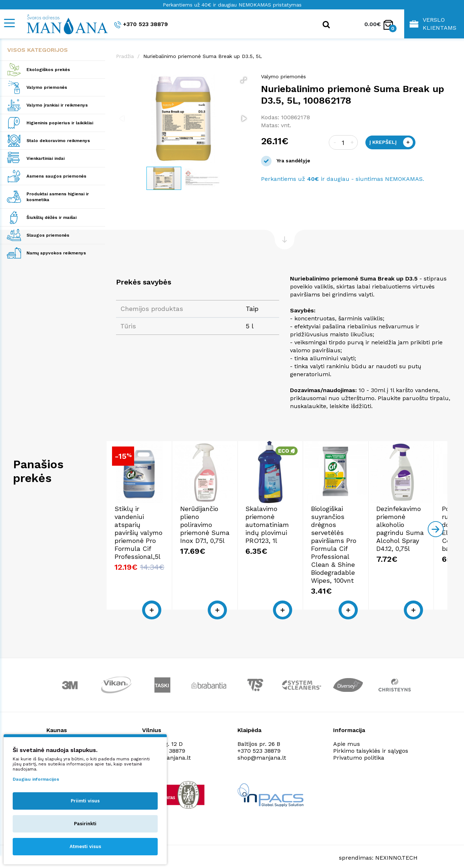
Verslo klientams (433, 24)
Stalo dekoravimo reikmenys (58, 141)
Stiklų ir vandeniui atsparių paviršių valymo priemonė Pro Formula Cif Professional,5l (160, 553)
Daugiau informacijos (36, 779)
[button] (244, 80)
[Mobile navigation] (9, 23)
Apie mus (347, 736)
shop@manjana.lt (262, 750)
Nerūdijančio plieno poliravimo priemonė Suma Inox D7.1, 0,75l (273, 549)
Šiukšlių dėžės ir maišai (51, 217)
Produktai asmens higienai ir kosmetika (58, 197)
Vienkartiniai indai (45, 158)
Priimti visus (85, 801)
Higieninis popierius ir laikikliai (60, 123)
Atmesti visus (85, 846)
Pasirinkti (85, 824)
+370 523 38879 (141, 24)
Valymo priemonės (47, 87)
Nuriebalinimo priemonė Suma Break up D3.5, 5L (203, 56)
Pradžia (125, 56)
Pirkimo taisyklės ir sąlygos (371, 743)
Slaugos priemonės (48, 235)
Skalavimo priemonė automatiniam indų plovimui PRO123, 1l (389, 549)
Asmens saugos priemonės (56, 176)
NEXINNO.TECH (396, 850)
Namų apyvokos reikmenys (56, 253)
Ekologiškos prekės (48, 70)
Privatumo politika (359, 750)
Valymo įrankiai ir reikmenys (57, 105)
